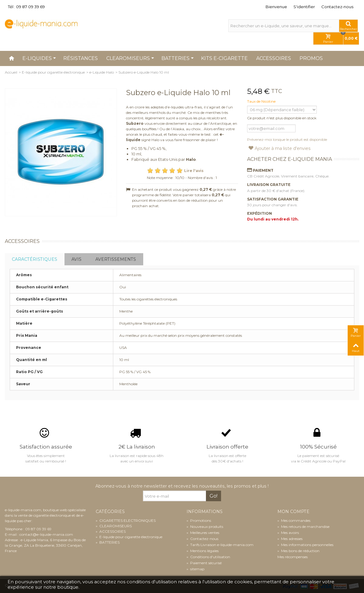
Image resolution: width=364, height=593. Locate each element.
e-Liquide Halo (102, 72)
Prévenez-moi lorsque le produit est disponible (287, 139)
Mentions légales (203, 551)
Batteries (178, 58)
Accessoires (274, 58)
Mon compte (293, 512)
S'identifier (304, 7)
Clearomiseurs (130, 58)
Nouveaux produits (205, 527)
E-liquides (39, 58)
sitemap (195, 569)
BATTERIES (108, 542)
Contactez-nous (337, 7)
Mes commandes (294, 520)
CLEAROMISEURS (114, 526)
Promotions (199, 520)
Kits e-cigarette (224, 58)
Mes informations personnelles (305, 545)
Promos (311, 58)
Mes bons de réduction (298, 551)
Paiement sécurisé (204, 563)
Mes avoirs (288, 533)
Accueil (11, 72)
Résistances (81, 58)
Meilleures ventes (203, 533)
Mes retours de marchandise (303, 527)
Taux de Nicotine (262, 101)
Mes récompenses (293, 557)
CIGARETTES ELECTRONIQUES (126, 520)
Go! (213, 496)
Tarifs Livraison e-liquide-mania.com (220, 545)
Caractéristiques (35, 259)
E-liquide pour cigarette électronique (53, 72)
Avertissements (116, 259)
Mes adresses (290, 539)
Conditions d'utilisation (208, 557)
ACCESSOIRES (111, 531)
